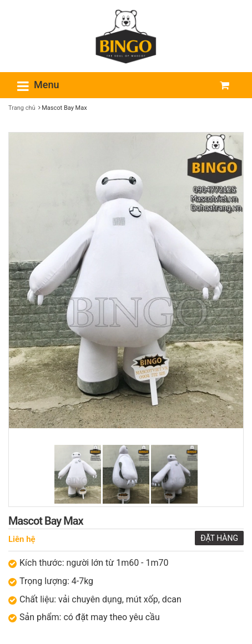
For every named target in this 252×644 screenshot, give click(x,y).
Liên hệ (22, 539)
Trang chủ (22, 108)
